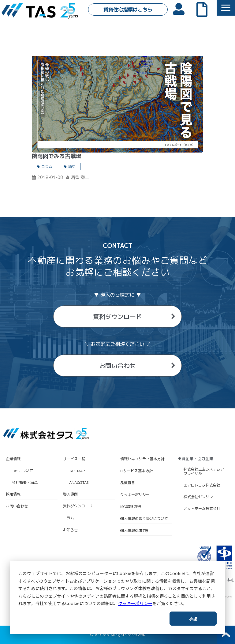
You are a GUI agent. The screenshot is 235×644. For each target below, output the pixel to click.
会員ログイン (182, 8)
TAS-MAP (77, 471)
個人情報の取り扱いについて (144, 519)
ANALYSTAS (79, 483)
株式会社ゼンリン (198, 497)
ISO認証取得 (131, 507)
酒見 (72, 167)
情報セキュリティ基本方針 (142, 459)
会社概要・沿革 (25, 483)
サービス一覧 (74, 459)
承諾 (193, 619)
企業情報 (13, 459)
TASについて (22, 471)
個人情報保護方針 (135, 531)
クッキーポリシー (135, 603)
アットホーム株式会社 (202, 509)
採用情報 (13, 494)
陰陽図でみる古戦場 (57, 156)
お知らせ (70, 530)
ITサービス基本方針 (136, 471)
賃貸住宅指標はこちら (128, 9)
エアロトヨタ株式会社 (202, 485)
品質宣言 (128, 483)
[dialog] (117, 598)
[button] (226, 8)
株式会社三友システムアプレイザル (204, 472)
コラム (47, 167)
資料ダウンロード (117, 316)
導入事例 (70, 494)
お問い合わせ (117, 366)
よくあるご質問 (205, 9)
